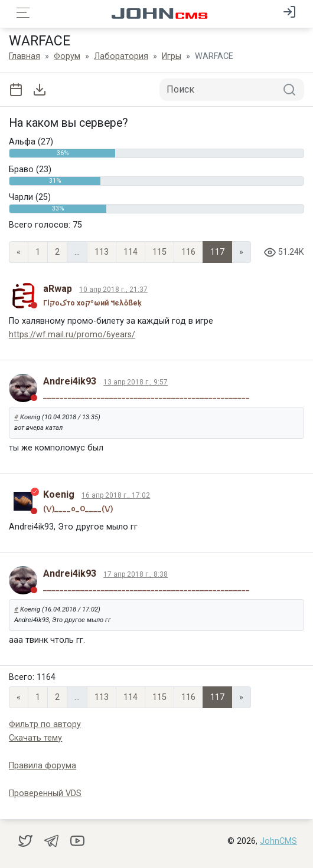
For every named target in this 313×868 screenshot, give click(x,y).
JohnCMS (278, 841)
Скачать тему (35, 738)
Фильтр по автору (45, 724)
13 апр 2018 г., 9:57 (136, 382)
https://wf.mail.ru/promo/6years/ (72, 335)
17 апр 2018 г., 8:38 (136, 574)
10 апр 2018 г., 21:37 (113, 290)
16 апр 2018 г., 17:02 (116, 495)
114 (131, 252)
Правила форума (43, 766)
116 (188, 252)
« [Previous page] (19, 252)
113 (102, 252)
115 (159, 252)
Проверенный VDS (45, 793)
